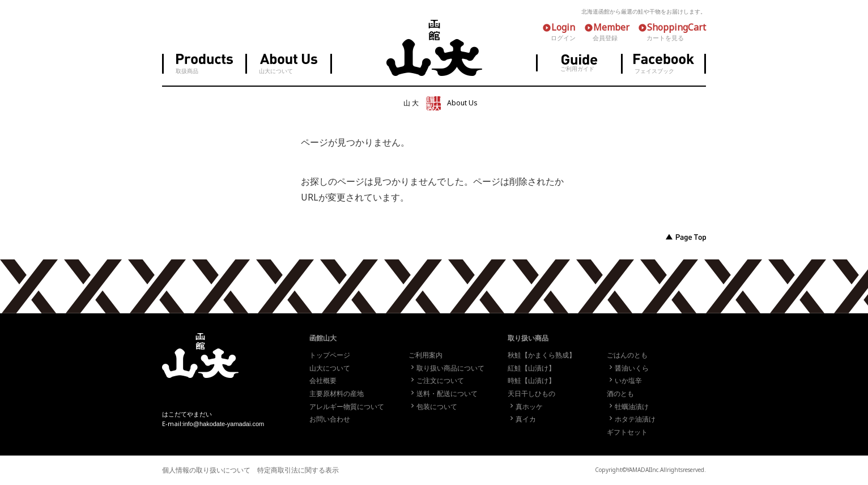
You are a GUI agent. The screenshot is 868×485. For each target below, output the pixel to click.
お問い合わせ (330, 419)
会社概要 (323, 381)
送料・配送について (443, 394)
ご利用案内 (426, 355)
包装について (433, 407)
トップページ (330, 355)
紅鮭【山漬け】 (531, 368)
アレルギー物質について (347, 407)
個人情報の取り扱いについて (206, 470)
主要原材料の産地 (337, 394)
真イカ (522, 419)
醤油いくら (628, 368)
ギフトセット (627, 432)
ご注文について (436, 381)
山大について (330, 368)
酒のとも (620, 394)
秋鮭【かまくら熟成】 (542, 355)
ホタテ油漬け (631, 419)
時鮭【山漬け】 (531, 381)
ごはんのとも (627, 355)
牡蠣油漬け (628, 407)
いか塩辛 (624, 381)
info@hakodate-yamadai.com (224, 424)
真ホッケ (525, 407)
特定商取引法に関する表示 (298, 470)
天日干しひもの (531, 394)
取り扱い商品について (446, 368)
